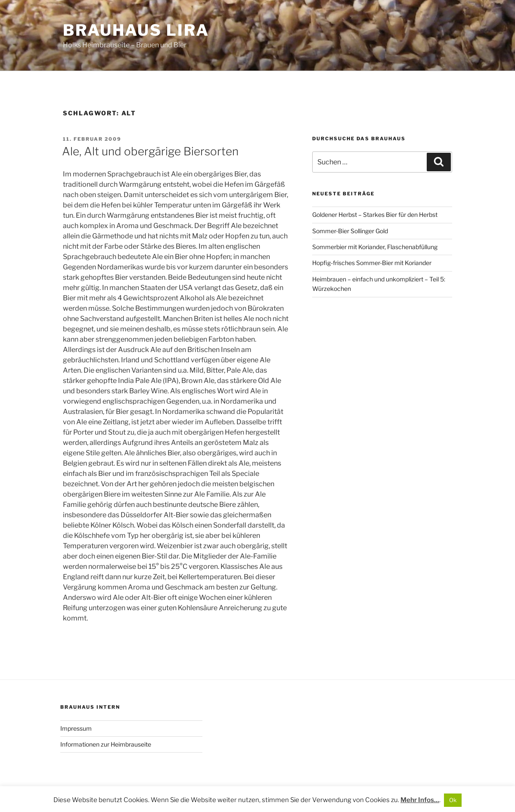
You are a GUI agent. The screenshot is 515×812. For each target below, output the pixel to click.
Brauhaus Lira (136, 30)
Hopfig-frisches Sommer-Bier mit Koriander (372, 263)
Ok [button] (453, 800)
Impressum (76, 728)
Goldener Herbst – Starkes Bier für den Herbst (375, 215)
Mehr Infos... (420, 800)
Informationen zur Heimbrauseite (106, 744)
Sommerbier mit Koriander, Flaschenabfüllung (375, 247)
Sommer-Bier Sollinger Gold (350, 231)
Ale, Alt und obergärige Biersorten (150, 151)
